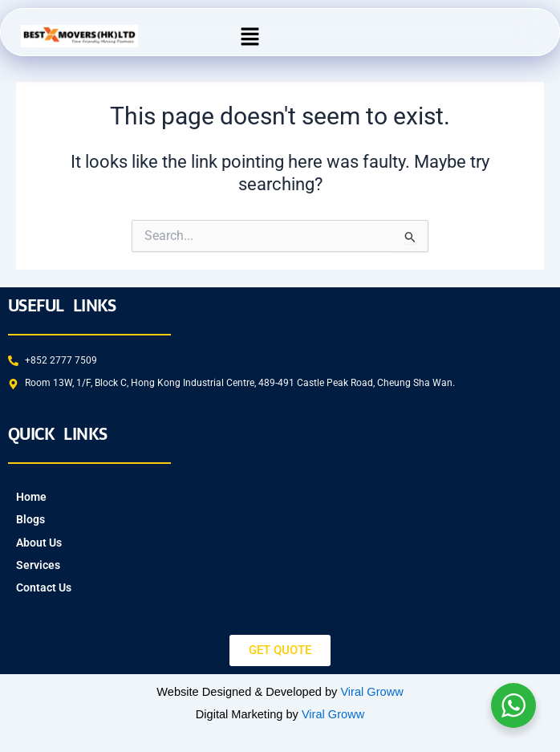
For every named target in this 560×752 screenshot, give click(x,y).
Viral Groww (371, 692)
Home (31, 497)
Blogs (30, 519)
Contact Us (44, 587)
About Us (39, 543)
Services (38, 565)
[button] (250, 36)
